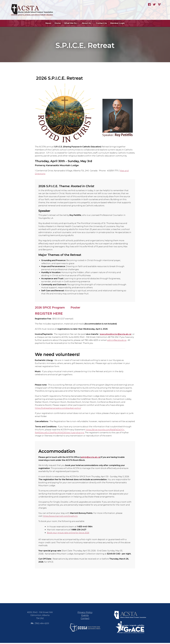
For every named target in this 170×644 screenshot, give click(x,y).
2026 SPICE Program (50, 307)
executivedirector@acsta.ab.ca (116, 335)
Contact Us (101, 23)
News (48, 23)
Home (58, 23)
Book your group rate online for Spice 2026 (68, 534)
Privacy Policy (85, 613)
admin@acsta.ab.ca (117, 341)
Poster (75, 307)
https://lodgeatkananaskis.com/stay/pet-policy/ (58, 409)
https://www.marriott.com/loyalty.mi (60, 517)
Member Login (117, 23)
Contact (85, 619)
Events (85, 616)
